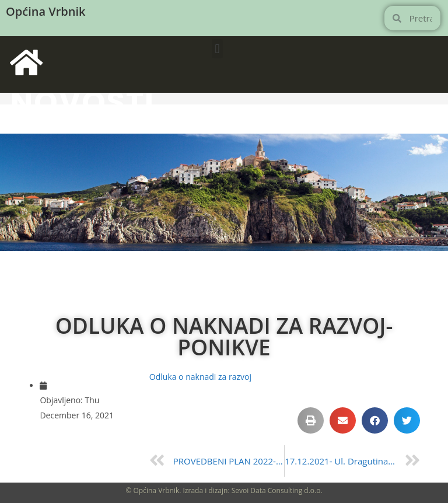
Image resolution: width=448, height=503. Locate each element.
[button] (217, 49)
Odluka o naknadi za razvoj (200, 377)
